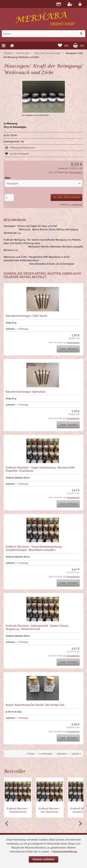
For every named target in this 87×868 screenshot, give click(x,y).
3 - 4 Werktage (76, 204)
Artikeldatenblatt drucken (23, 148)
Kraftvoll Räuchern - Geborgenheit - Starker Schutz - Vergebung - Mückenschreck (37, 627)
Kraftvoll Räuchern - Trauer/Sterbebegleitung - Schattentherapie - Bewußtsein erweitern (34, 548)
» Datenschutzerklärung (64, 852)
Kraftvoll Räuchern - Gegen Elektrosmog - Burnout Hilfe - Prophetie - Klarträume (41, 469)
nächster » (62, 754)
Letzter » (77, 754)
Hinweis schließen (43, 859)
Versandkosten (76, 172)
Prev (7, 823)
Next (80, 823)
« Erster (30, 754)
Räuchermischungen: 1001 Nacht (26, 316)
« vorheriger (45, 754)
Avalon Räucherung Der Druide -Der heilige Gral (35, 705)
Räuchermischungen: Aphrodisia (26, 392)
